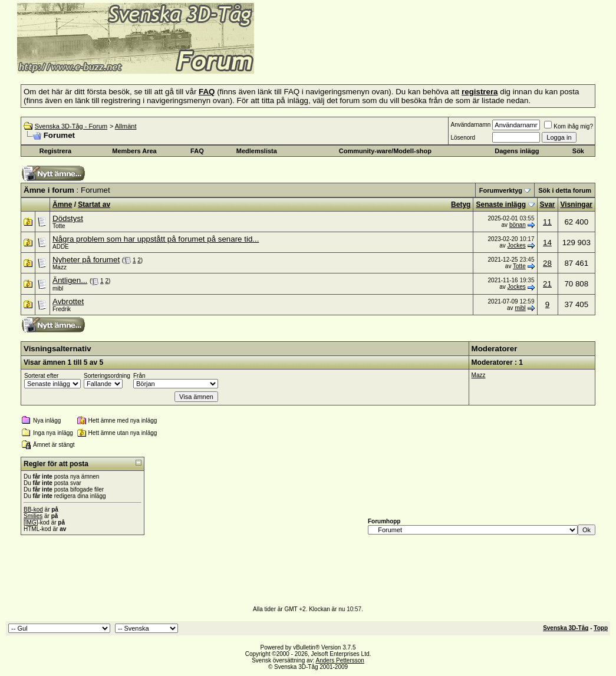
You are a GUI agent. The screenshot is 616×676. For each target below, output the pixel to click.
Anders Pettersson (340, 660)
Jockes (517, 245)
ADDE (61, 247)
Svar (548, 205)
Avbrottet (68, 301)
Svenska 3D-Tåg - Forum (71, 126)
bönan (518, 225)
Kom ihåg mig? (569, 126)
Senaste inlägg (501, 205)
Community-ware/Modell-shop (385, 151)
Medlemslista (257, 151)
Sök (578, 151)
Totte (59, 226)
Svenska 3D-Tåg (566, 628)
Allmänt (126, 126)
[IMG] (31, 522)
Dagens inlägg (517, 151)
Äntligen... (70, 280)
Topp (601, 628)
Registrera (55, 151)
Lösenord (463, 138)
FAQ (197, 151)
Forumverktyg (501, 190)
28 (547, 263)
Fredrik (62, 309)
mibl (58, 288)
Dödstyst (68, 218)
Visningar (577, 205)
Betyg (461, 205)
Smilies (33, 516)
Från (139, 376)
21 (547, 284)
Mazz (60, 267)
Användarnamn (470, 125)
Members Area (134, 151)
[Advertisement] (398, 56)
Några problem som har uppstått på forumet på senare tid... (156, 239)
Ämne (62, 205)
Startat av (94, 205)
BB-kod (33, 510)
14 (547, 243)
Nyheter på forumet (86, 260)
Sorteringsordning (107, 376)
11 (547, 222)
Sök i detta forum (565, 190)
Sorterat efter (41, 376)
